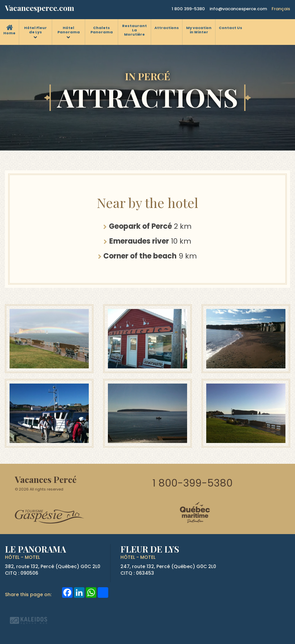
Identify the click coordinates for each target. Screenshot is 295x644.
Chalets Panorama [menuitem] (102, 30)
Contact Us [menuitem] (230, 28)
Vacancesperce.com (40, 8)
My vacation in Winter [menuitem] (199, 30)
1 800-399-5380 (193, 483)
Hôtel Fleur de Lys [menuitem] (35, 30)
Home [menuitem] (9, 33)
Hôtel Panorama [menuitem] (69, 30)
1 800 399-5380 (188, 9)
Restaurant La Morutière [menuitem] (134, 30)
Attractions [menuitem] (167, 28)
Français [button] (281, 9)
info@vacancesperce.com (238, 9)
